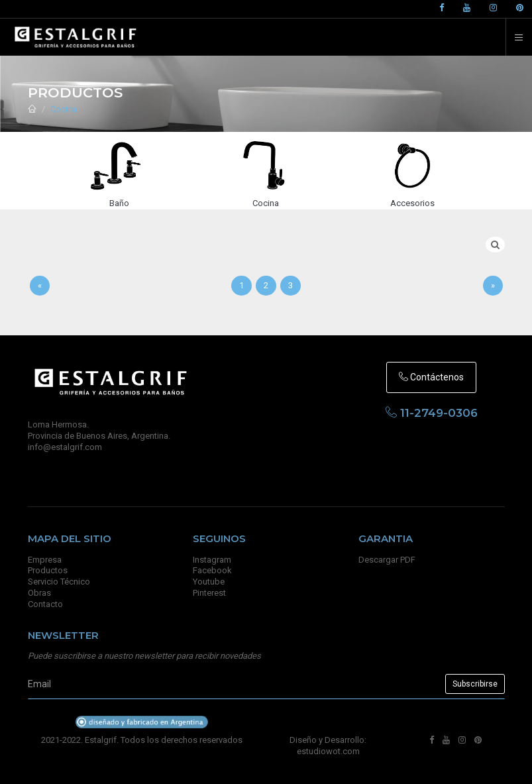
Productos (48, 570)
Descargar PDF (387, 560)
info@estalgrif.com (65, 447)
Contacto (45, 604)
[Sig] (493, 286)
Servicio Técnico (59, 582)
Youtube (209, 582)
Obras (39, 593)
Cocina (64, 109)
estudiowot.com (328, 751)
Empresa (45, 560)
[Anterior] (40, 286)
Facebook (212, 570)
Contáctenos (431, 377)
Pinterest (209, 593)
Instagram (212, 560)
